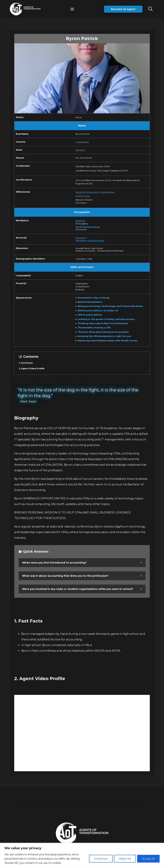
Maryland (80, 150)
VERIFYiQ (80, 221)
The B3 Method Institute (88, 227)
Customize (101, 859)
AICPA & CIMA (83, 196)
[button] (72, 9)
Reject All (125, 859)
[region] (82, 855)
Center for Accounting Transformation (95, 192)
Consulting (81, 238)
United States (82, 142)
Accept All (148, 859)
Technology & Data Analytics (90, 240)
